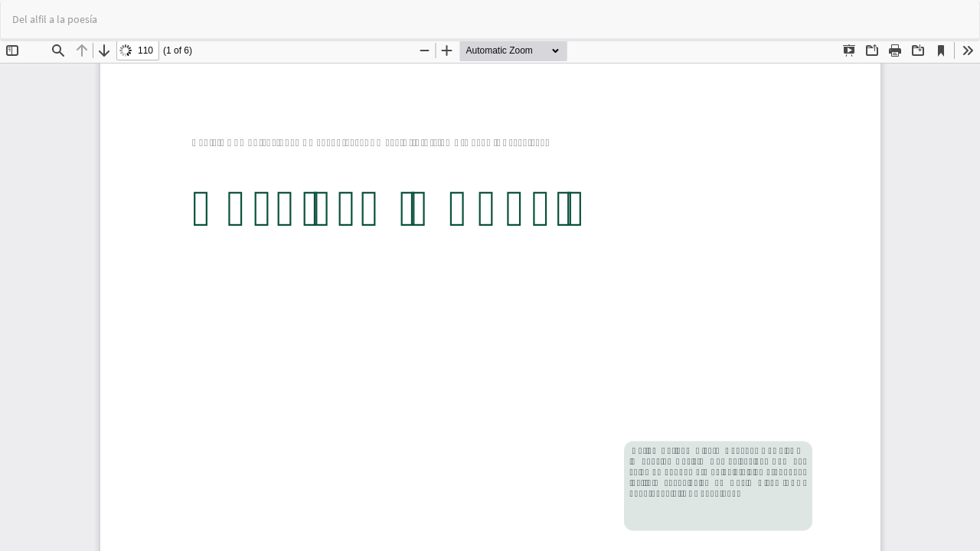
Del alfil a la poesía (55, 19)
